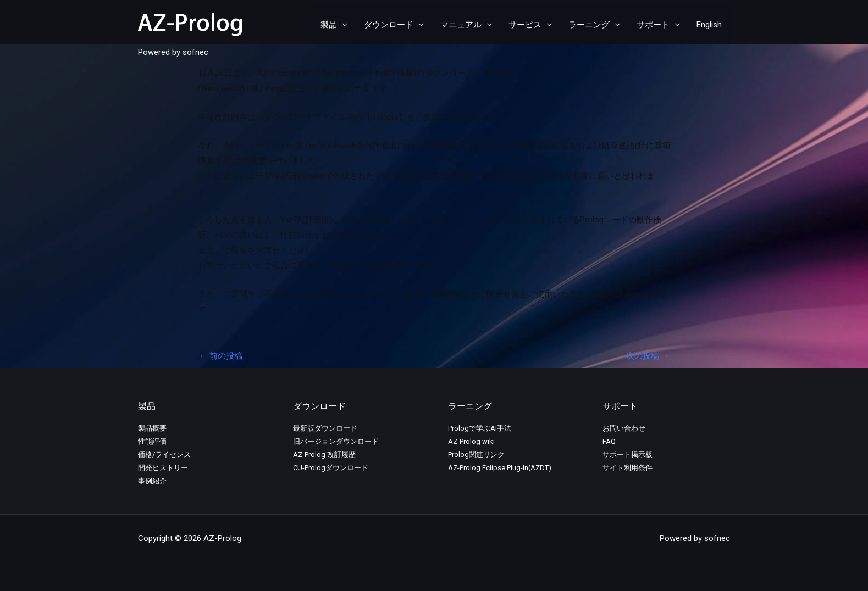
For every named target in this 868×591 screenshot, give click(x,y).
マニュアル (461, 25)
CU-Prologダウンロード (331, 468)
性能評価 (152, 441)
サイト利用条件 (627, 468)
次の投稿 (648, 356)
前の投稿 (221, 356)
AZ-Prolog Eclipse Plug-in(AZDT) (500, 468)
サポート (653, 25)
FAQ (609, 441)
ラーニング (589, 25)
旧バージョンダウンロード (336, 441)
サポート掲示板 (627, 455)
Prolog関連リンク (476, 455)
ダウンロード (389, 25)
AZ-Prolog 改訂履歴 (324, 455)
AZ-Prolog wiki (471, 441)
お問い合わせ (624, 428)
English (709, 25)
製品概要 (152, 428)
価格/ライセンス (164, 455)
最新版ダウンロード (325, 428)
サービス (525, 25)
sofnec (195, 52)
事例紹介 (152, 481)
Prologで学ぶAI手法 (480, 428)
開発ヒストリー (163, 468)
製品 (329, 25)
